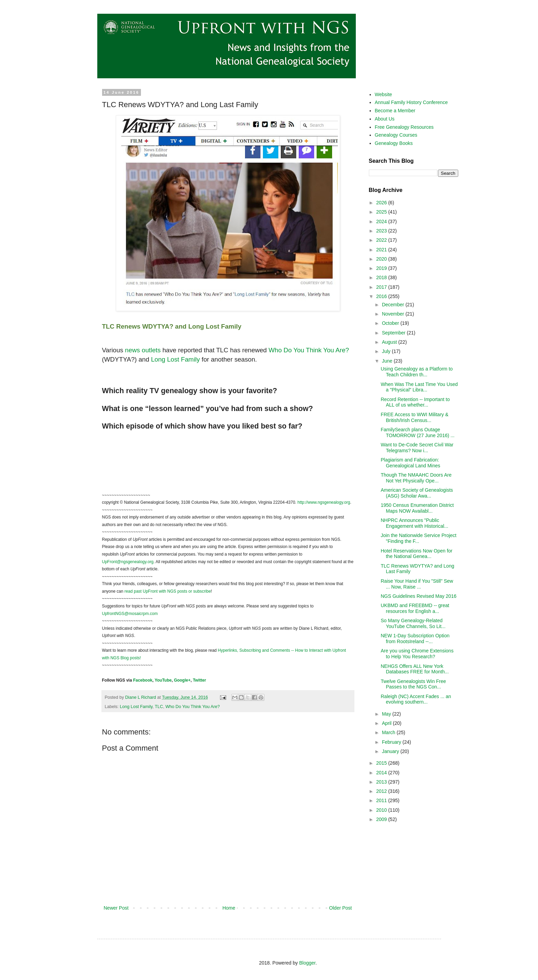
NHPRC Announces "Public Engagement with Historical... (414, 523)
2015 (382, 763)
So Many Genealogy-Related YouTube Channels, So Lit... (413, 623)
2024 (382, 221)
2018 (382, 277)
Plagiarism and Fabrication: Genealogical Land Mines (410, 463)
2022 (382, 240)
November (394, 314)
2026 (382, 203)
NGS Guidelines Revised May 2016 (418, 596)
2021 (382, 250)
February (392, 742)
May (387, 714)
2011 (382, 800)
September (394, 333)
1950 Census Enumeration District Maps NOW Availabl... (417, 508)
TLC (159, 707)
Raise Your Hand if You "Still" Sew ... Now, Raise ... (417, 584)
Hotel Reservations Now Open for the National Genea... (416, 554)
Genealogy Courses (396, 135)
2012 (382, 791)
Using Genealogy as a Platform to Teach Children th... (416, 372)
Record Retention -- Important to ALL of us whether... (415, 402)
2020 (382, 259)
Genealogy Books (394, 143)
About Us (385, 119)
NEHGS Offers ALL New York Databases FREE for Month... (415, 669)
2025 (382, 212)
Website (383, 94)
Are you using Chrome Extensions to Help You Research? (417, 654)
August (390, 342)
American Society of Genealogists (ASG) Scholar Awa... (417, 493)
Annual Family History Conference (411, 102)
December (394, 305)
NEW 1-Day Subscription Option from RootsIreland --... (415, 639)
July (387, 351)
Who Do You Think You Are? (193, 707)
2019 (382, 268)
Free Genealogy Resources (404, 127)
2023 (382, 231)
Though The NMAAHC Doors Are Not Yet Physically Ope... (416, 478)
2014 (382, 773)
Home (229, 908)
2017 (382, 287)
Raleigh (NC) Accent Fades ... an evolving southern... (416, 699)
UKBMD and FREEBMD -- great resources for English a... (415, 608)
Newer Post (116, 908)
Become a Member (395, 111)
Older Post (340, 908)
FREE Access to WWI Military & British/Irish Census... (414, 417)
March (389, 732)
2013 (382, 782)
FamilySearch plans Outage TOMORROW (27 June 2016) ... (418, 432)
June (388, 361)
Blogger (307, 963)
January (391, 751)
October (391, 323)
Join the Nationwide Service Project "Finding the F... (418, 538)
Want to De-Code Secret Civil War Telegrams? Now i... (417, 448)
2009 (382, 819)
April (387, 723)
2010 (382, 810)
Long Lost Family (136, 707)
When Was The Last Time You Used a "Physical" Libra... (419, 387)
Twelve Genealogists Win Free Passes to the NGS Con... (413, 684)
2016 (382, 296)
